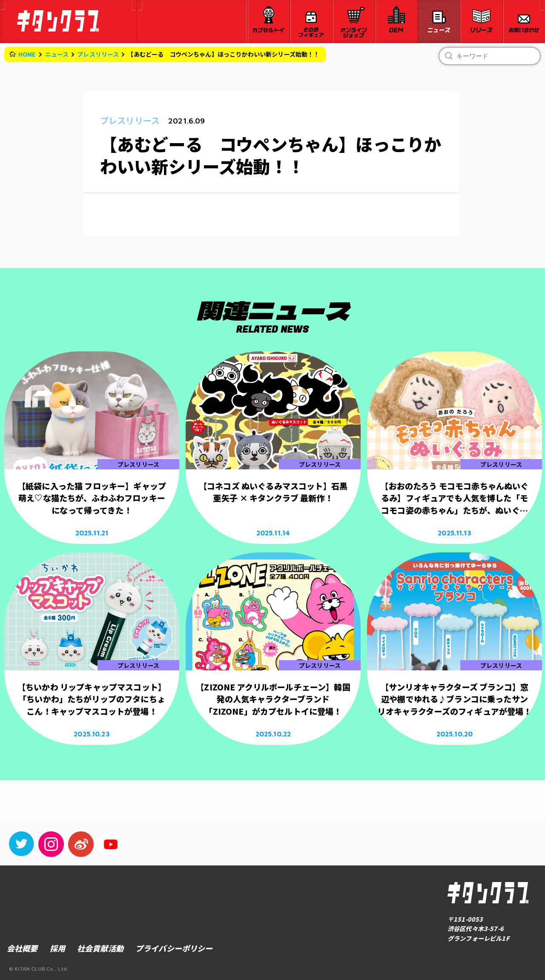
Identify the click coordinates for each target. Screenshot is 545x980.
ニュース (57, 54)
